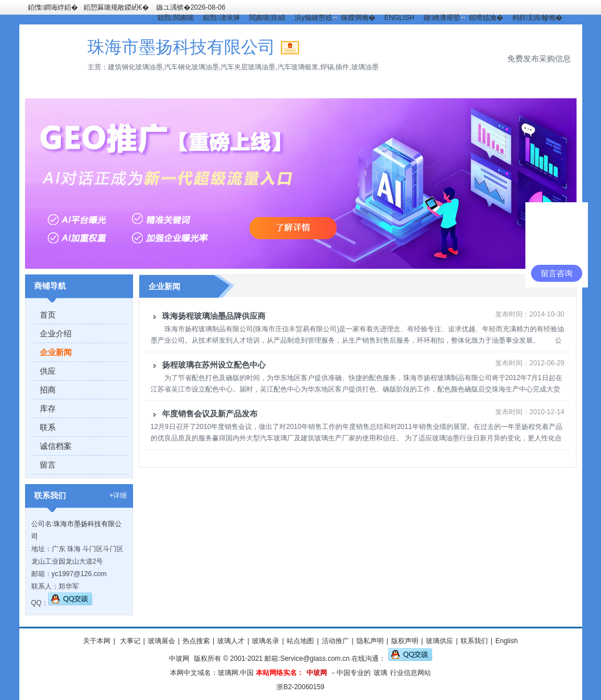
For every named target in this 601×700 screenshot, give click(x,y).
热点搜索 (196, 641)
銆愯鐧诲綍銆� (53, 7)
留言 (48, 465)
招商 (48, 390)
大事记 (129, 641)
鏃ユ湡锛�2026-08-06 (191, 7)
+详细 (118, 495)
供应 (48, 371)
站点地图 (300, 641)
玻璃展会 (161, 641)
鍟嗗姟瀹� (486, 18)
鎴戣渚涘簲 (221, 18)
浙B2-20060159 (300, 687)
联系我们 (474, 641)
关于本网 (97, 641)
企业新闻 (56, 352)
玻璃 (380, 673)
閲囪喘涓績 (267, 18)
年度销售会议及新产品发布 (210, 414)
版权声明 (405, 641)
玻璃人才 (231, 641)
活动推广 (335, 641)
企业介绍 (56, 334)
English (506, 641)
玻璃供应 (440, 641)
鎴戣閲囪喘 (176, 18)
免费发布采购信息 (539, 59)
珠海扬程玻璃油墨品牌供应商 (214, 316)
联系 (48, 427)
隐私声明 (370, 641)
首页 (48, 315)
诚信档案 (56, 446)
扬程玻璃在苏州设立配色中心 (214, 365)
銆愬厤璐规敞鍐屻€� (116, 7)
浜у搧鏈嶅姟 (313, 18)
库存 (48, 409)
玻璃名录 (266, 641)
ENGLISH (399, 18)
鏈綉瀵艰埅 (442, 18)
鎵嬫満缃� (358, 18)
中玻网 (179, 659)
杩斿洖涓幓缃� (537, 18)
